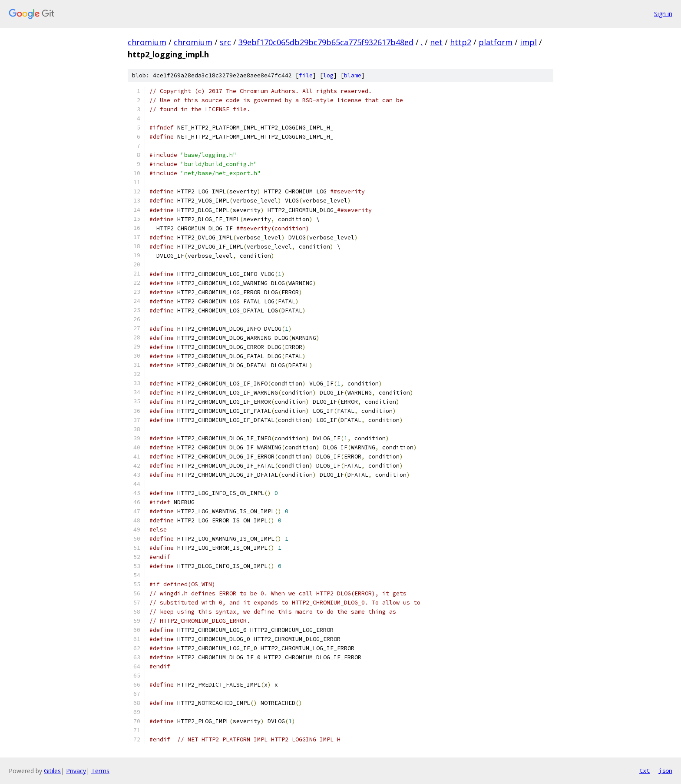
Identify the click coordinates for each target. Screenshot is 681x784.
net (436, 42)
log (328, 75)
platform (496, 42)
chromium (147, 42)
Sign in (663, 14)
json (665, 771)
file (306, 75)
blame (353, 75)
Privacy (76, 771)
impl (528, 42)
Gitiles (52, 771)
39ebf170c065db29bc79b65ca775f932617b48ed (326, 42)
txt (645, 771)
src (225, 42)
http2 (461, 42)
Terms (100, 771)
